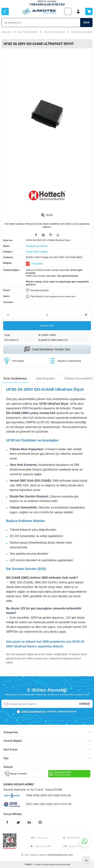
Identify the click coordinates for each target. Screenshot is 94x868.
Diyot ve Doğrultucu (54, 32)
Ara (86, 22)
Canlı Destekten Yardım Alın (47, 349)
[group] (47, 114)
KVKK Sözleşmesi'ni (33, 711)
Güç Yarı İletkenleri (28, 32)
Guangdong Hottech (37, 246)
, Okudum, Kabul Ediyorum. (47, 711)
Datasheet (37, 264)
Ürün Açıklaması (15, 378)
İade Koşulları (46, 378)
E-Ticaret (36, 864)
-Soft (27, 864)
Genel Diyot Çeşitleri (82, 32)
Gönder (84, 704)
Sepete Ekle (47, 325)
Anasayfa (6, 32)
